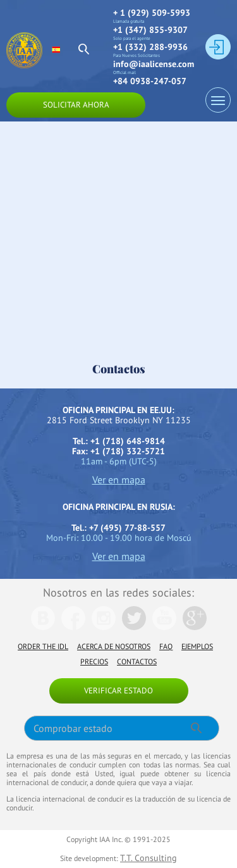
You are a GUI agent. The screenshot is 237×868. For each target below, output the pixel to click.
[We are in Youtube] (164, 627)
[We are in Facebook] (73, 627)
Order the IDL (43, 646)
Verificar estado (118, 691)
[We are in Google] (195, 627)
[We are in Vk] (43, 627)
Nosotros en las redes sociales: (118, 592)
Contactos (137, 661)
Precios (94, 661)
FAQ (166, 646)
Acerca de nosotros (114, 646)
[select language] (62, 49)
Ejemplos (197, 646)
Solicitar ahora (76, 105)
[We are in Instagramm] (104, 627)
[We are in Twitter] (134, 627)
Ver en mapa (119, 480)
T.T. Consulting (149, 858)
